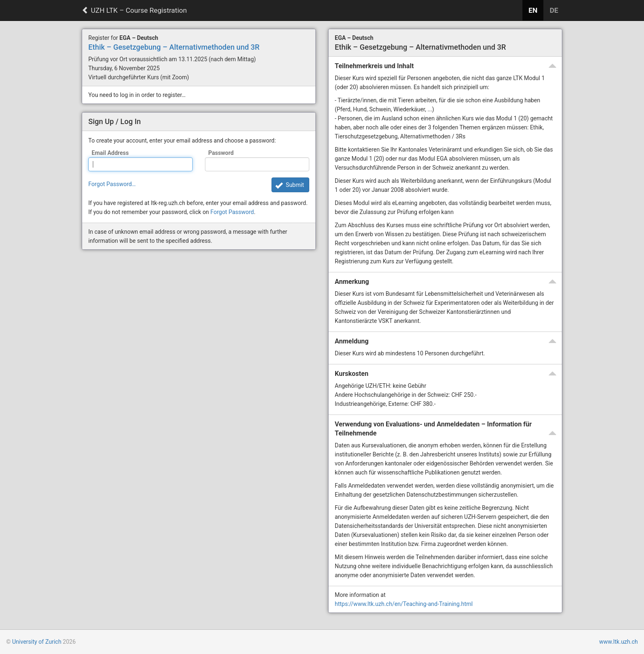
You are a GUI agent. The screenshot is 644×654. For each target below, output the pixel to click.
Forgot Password (232, 212)
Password (221, 153)
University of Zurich (37, 642)
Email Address (110, 153)
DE (554, 10)
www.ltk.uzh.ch (619, 642)
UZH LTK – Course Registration (134, 10)
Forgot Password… (112, 184)
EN (533, 10)
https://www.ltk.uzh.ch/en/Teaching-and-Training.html (404, 604)
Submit (295, 185)
